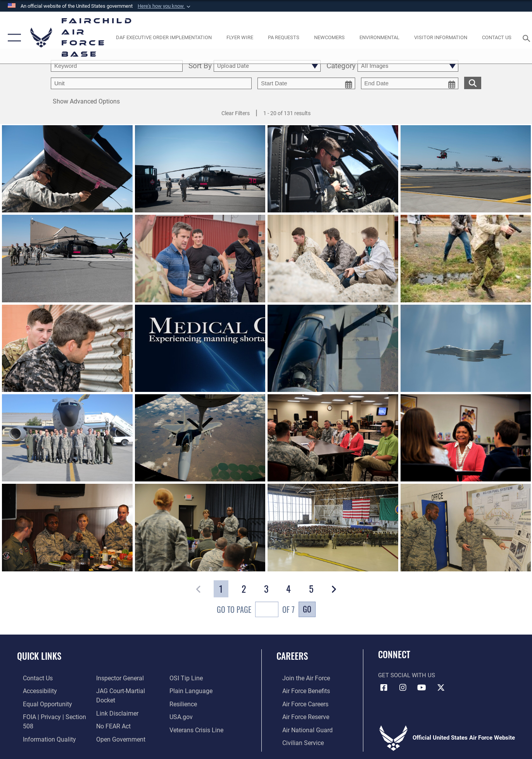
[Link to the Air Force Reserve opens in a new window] (299, 716)
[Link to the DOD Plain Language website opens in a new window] (191, 690)
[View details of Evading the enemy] (333, 258)
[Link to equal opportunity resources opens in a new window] (40, 703)
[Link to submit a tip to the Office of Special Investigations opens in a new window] (187, 678)
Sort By (200, 66)
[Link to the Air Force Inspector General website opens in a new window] (117, 678)
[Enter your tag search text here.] (151, 83)
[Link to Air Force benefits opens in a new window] (300, 690)
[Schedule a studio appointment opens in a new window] (284, 38)
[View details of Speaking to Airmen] (333, 527)
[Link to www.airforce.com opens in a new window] (300, 678)
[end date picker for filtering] (410, 83)
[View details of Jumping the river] (466, 258)
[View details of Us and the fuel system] (466, 527)
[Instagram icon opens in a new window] (403, 688)
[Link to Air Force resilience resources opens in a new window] (185, 703)
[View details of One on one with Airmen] (200, 527)
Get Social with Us (407, 675)
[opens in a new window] (164, 38)
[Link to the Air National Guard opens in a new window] (300, 728)
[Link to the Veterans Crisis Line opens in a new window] (198, 728)
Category (341, 66)
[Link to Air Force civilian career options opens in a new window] (296, 741)
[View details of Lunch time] (67, 527)
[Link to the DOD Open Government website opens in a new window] (117, 728)
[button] (165, 6)
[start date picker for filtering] (306, 83)
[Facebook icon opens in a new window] (384, 688)
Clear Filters (236, 113)
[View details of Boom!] (200, 438)
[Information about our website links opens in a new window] (114, 703)
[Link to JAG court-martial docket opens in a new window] (128, 690)
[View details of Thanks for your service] (200, 258)
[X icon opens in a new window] (441, 688)
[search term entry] (117, 66)
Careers (292, 656)
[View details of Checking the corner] (67, 348)
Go (307, 609)
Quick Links (39, 656)
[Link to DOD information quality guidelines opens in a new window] (42, 737)
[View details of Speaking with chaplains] (333, 438)
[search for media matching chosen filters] (473, 83)
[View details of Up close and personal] (333, 348)
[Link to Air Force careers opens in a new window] (299, 703)
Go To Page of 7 (256, 610)
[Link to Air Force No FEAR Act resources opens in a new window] (111, 716)
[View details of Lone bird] (466, 348)
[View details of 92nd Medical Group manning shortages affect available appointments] (200, 348)
